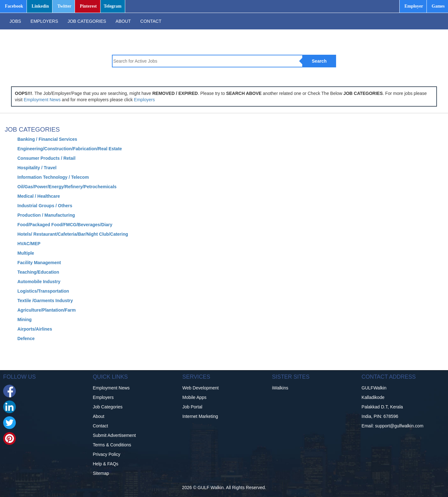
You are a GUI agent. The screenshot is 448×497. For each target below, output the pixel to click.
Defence (26, 339)
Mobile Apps (194, 397)
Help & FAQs (105, 464)
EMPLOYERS (44, 21)
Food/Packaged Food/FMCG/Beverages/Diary (65, 225)
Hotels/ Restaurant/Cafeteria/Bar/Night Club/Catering (73, 234)
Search (319, 61)
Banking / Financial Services (47, 139)
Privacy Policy (106, 454)
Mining (25, 320)
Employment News (42, 100)
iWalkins (280, 388)
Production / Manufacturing (46, 215)
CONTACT (151, 21)
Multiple (26, 253)
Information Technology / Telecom (53, 177)
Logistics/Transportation (43, 291)
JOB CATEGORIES (87, 21)
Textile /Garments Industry (45, 301)
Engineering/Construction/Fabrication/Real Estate (70, 149)
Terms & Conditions (112, 445)
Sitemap (101, 473)
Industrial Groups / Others (45, 206)
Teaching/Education (38, 272)
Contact (100, 426)
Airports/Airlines (35, 329)
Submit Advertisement (114, 435)
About (98, 416)
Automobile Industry (39, 282)
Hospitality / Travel (37, 168)
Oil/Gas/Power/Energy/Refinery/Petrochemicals (67, 187)
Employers (144, 100)
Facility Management (39, 263)
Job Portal (192, 407)
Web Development (201, 388)
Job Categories (107, 407)
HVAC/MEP (29, 244)
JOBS (15, 21)
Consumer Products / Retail (46, 158)
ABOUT (123, 21)
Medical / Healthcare (39, 196)
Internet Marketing (200, 416)
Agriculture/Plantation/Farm (46, 310)
